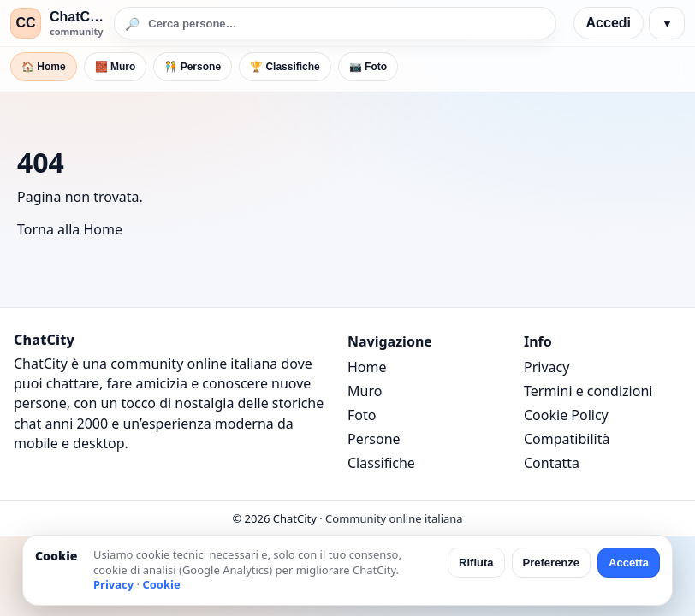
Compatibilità (567, 439)
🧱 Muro (116, 67)
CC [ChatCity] (25, 23)
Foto (362, 415)
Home (367, 367)
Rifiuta (476, 563)
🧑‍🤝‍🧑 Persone (193, 67)
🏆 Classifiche (285, 67)
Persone (374, 439)
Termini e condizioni (588, 391)
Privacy (546, 367)
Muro (365, 391)
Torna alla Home (70, 229)
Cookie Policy (566, 415)
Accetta (629, 563)
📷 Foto (368, 67)
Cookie (161, 584)
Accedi (609, 23)
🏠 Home (44, 67)
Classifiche (381, 463)
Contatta (552, 463)
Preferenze (551, 563)
